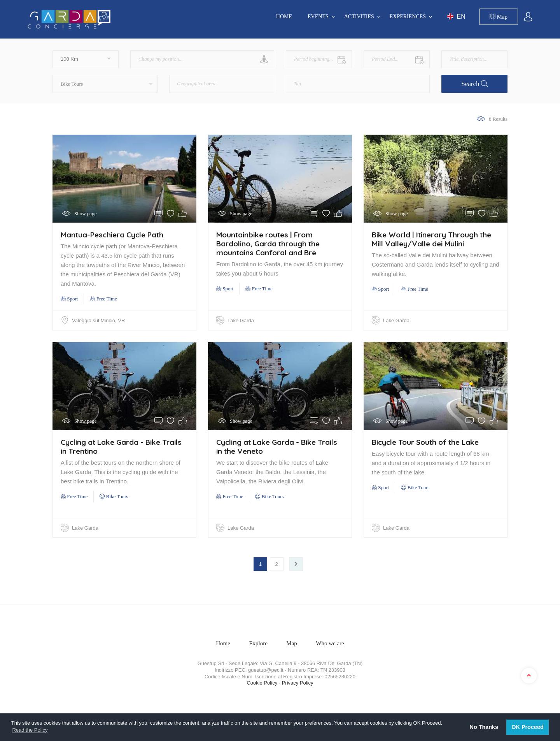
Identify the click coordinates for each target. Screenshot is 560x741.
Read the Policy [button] (30, 730)
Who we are (330, 643)
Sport (69, 299)
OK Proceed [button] (527, 727)
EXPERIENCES (408, 17)
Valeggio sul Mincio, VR (98, 320)
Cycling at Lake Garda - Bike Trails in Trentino (121, 447)
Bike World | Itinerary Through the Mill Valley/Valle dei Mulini (431, 239)
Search (474, 84)
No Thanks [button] (484, 727)
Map (499, 17)
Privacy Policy (298, 683)
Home (284, 17)
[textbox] (208, 81)
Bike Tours (114, 496)
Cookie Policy (262, 683)
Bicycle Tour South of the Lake (425, 442)
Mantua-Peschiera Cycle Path (112, 235)
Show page (85, 213)
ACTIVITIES (359, 17)
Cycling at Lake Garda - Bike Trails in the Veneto (277, 447)
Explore (258, 643)
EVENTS (318, 17)
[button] (105, 84)
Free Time (103, 299)
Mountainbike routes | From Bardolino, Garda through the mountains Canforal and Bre (268, 244)
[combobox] (222, 84)
